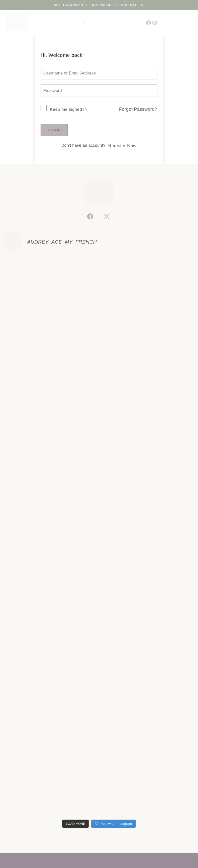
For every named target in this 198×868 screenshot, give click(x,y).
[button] (83, 23)
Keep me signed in (68, 109)
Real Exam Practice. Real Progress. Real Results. (99, 5)
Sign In (54, 130)
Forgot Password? (138, 109)
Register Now (122, 146)
